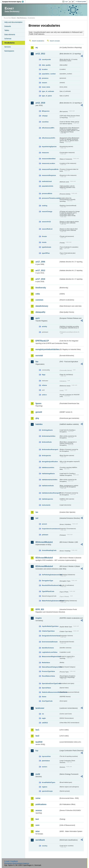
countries (45, 122)
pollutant (45, 535)
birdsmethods (47, 442)
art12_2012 (40, 54)
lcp (37, 751)
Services (7, 47)
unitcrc (44, 395)
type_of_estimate (48, 91)
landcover (40, 708)
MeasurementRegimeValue (51, 656)
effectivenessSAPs (48, 138)
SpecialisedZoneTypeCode (51, 683)
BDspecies (46, 111)
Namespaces (9, 51)
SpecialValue (46, 688)
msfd (38, 774)
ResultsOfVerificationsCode (51, 585)
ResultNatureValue (48, 676)
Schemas (8, 39)
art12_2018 (40, 103)
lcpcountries (46, 756)
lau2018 (39, 742)
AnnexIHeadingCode (49, 550)
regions (44, 787)
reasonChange (47, 212)
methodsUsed (47, 181)
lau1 (37, 730)
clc (43, 714)
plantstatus (46, 761)
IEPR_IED (40, 609)
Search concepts (55, 41)
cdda (38, 294)
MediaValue (46, 663)
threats (44, 236)
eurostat (39, 356)
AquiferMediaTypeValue (50, 626)
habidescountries (48, 467)
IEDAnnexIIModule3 (44, 558)
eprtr (38, 318)
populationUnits (47, 186)
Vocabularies (9, 43)
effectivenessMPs (48, 128)
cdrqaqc (45, 116)
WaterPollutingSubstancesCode (51, 601)
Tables (7, 30)
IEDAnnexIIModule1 (44, 542)
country (45, 846)
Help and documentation (13, 22)
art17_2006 (40, 262)
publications (41, 804)
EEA (14, 2)
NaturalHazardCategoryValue (51, 667)
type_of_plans (47, 96)
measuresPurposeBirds (50, 169)
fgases (38, 403)
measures (45, 153)
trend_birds (46, 87)
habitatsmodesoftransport (51, 493)
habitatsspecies (47, 499)
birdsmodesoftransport (50, 449)
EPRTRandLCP (42, 341)
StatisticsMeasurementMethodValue (51, 692)
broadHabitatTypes (48, 782)
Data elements (10, 35)
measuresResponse (49, 175)
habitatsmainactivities (50, 480)
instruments (46, 505)
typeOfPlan (46, 253)
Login (66, 2)
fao (37, 362)
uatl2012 (45, 723)
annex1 (44, 524)
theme (44, 697)
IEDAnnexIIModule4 (44, 566)
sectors (44, 767)
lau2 (37, 736)
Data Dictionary (22, 18)
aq (37, 47)
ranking (44, 206)
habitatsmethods (48, 486)
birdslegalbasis (47, 430)
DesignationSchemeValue (51, 636)
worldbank (40, 840)
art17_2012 (40, 270)
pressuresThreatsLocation (51, 198)
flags (44, 375)
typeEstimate (46, 247)
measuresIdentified (49, 159)
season (44, 83)
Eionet (14, 18)
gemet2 (39, 412)
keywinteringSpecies (49, 147)
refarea (44, 385)
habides (39, 424)
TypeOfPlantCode (48, 591)
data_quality (46, 65)
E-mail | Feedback (11, 861)
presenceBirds (47, 193)
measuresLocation (48, 163)
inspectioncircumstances (51, 529)
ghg (37, 418)
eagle (44, 718)
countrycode (46, 59)
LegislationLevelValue (50, 652)
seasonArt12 (46, 222)
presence (45, 78)
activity (44, 326)
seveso (39, 810)
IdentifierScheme (48, 648)
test (37, 819)
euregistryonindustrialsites (47, 349)
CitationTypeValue (48, 631)
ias (37, 512)
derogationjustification (50, 462)
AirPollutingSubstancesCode (51, 575)
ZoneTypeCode (47, 701)
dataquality (40, 312)
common (39, 300)
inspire (38, 618)
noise (38, 798)
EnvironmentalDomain (50, 642)
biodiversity (41, 288)
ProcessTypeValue (48, 671)
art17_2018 (40, 279)
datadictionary (42, 306)
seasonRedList (47, 229)
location (45, 69)
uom (37, 825)
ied (37, 518)
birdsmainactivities (49, 436)
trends (44, 242)
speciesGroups (47, 791)
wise (37, 831)
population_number (49, 74)
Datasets (8, 26)
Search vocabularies (38, 41)
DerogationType (47, 581)
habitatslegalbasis (48, 474)
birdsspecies (46, 456)
